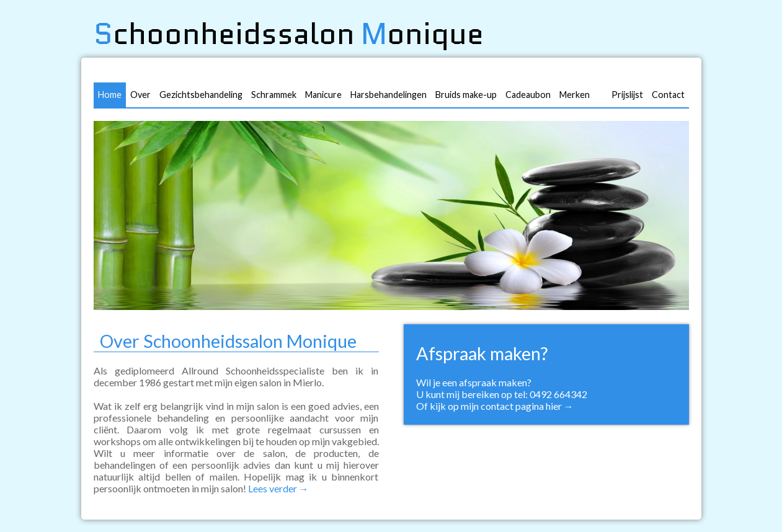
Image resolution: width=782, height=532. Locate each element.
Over (140, 95)
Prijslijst (627, 95)
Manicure (323, 95)
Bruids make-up (466, 95)
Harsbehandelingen (389, 95)
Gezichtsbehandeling (201, 95)
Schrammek (274, 95)
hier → (560, 406)
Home (110, 95)
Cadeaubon (528, 95)
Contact (668, 95)
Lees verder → (278, 488)
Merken (575, 95)
